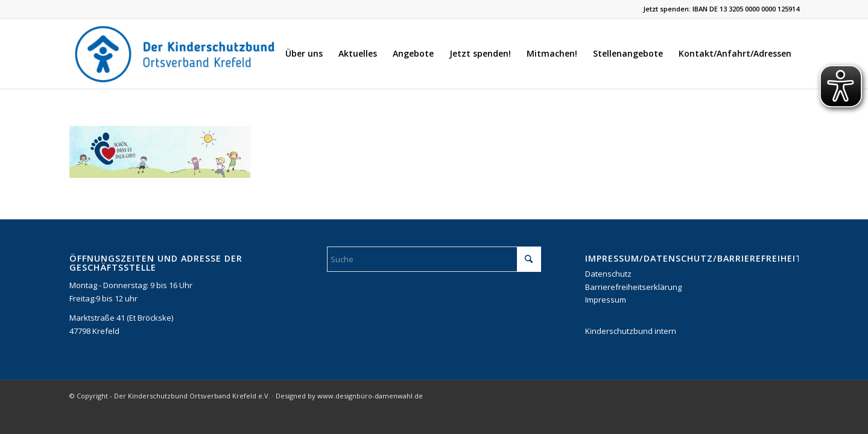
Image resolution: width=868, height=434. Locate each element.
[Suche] (434, 259)
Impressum (606, 300)
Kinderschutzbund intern (631, 331)
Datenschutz (608, 274)
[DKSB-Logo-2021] (176, 54)
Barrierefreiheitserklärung (633, 287)
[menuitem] (304, 54)
